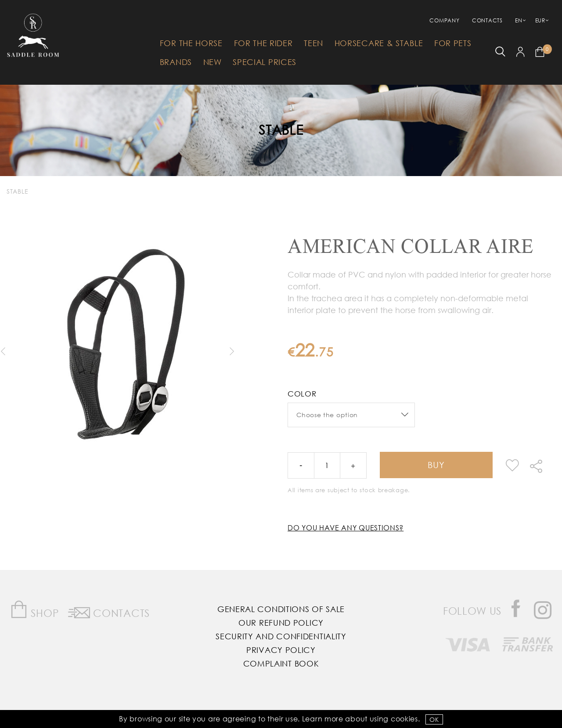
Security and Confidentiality (281, 636)
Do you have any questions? (346, 528)
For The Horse (191, 43)
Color (302, 394)
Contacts (487, 20)
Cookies (404, 719)
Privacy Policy (281, 650)
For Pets (453, 43)
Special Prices (265, 62)
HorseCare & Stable (379, 43)
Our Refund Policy (281, 623)
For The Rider (263, 43)
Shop (34, 610)
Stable (281, 129)
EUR (540, 20)
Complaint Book (281, 663)
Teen (313, 43)
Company (444, 20)
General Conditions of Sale (281, 609)
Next (231, 351)
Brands (176, 62)
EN (519, 20)
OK (434, 719)
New (213, 62)
